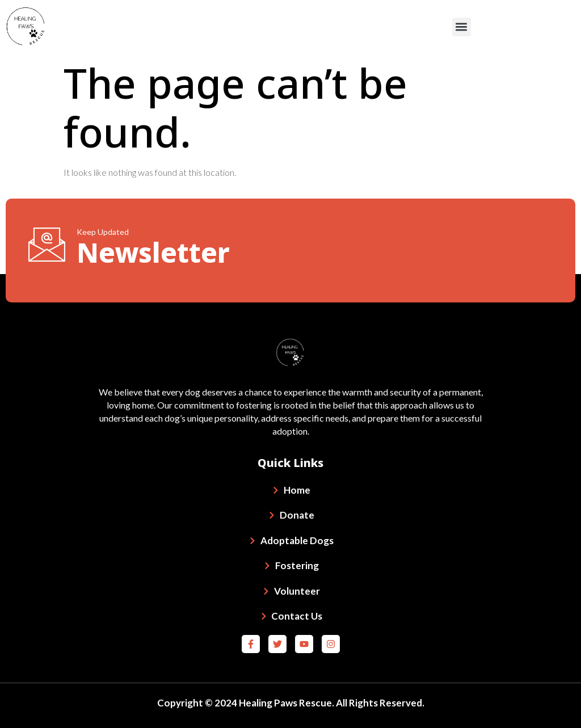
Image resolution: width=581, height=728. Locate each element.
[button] (462, 27)
